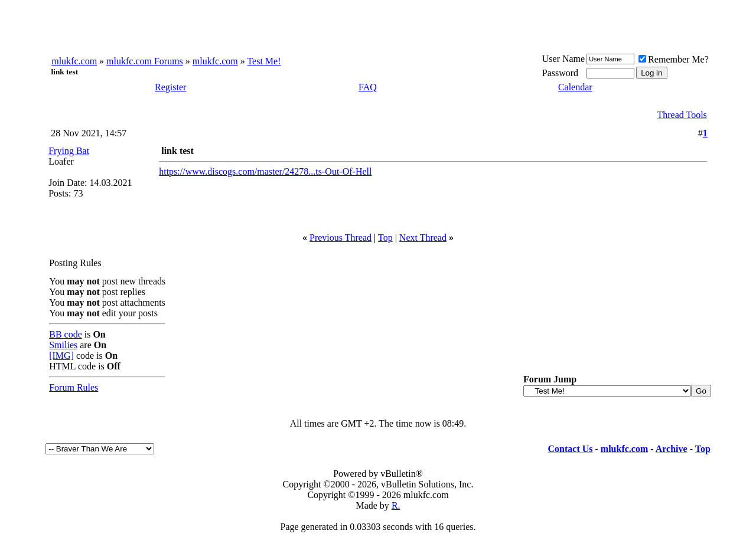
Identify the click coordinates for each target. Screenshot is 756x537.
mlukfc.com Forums (145, 61)
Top (385, 238)
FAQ (368, 87)
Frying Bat (69, 151)
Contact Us (571, 449)
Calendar (575, 87)
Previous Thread (340, 238)
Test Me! (264, 61)
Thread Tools (682, 115)
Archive (672, 449)
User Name (563, 59)
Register (170, 87)
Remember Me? (674, 59)
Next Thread (423, 238)
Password (560, 73)
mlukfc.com (74, 61)
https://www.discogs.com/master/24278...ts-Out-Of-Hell (265, 171)
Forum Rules (74, 387)
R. (396, 505)
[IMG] (61, 356)
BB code (66, 334)
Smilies (63, 345)
